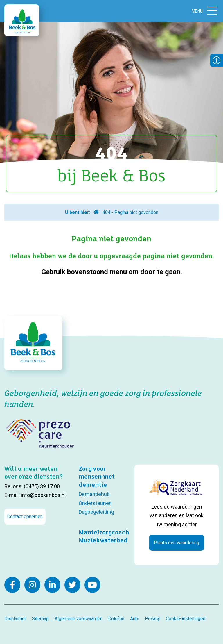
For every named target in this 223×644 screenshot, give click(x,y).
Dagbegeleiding (96, 512)
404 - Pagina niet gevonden (130, 212)
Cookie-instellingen (186, 619)
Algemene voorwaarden (79, 619)
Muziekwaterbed (103, 540)
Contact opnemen (25, 517)
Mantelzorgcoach (104, 532)
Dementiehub (94, 494)
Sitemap (40, 619)
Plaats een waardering (177, 543)
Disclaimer (15, 619)
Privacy (152, 619)
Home (96, 212)
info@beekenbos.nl (43, 495)
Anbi (135, 619)
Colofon (116, 619)
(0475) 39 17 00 (42, 486)
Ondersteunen (95, 503)
